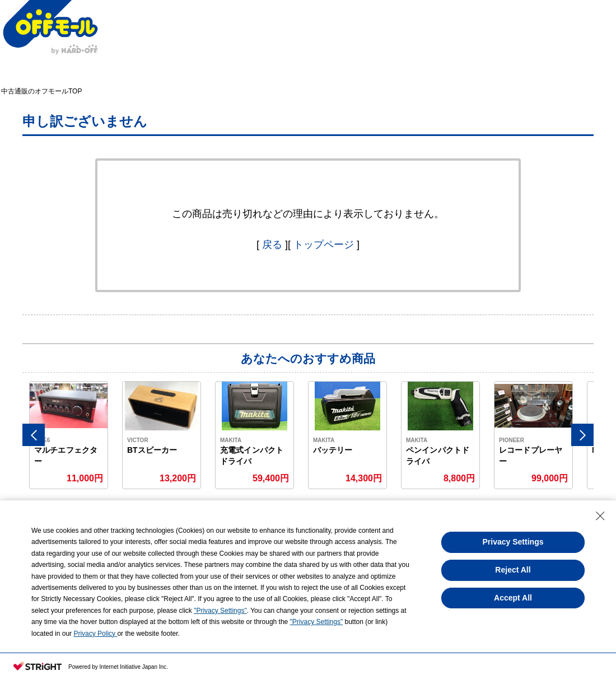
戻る (272, 245)
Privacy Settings (513, 542)
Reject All (513, 570)
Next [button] (582, 435)
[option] (69, 435)
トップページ (324, 245)
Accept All (513, 598)
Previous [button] (34, 435)
